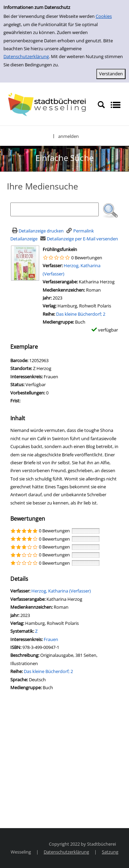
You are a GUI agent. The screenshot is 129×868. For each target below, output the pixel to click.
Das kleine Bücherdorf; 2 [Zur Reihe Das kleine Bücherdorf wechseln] (81, 314)
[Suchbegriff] (55, 209)
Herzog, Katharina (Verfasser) (61, 591)
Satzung (110, 852)
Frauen (51, 639)
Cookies (104, 16)
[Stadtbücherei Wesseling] (49, 104)
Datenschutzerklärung (26, 56)
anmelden (68, 136)
